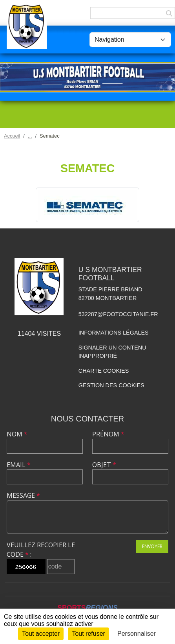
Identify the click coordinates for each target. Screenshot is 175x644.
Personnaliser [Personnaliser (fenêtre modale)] (137, 634)
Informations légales (114, 333)
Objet (104, 465)
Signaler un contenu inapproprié (112, 352)
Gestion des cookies (111, 385)
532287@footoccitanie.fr (118, 314)
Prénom (108, 434)
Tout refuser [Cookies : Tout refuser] (88, 634)
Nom (17, 434)
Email (19, 465)
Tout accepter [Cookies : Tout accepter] (41, 634)
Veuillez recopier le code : (41, 550)
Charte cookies (104, 371)
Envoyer (152, 546)
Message (23, 495)
